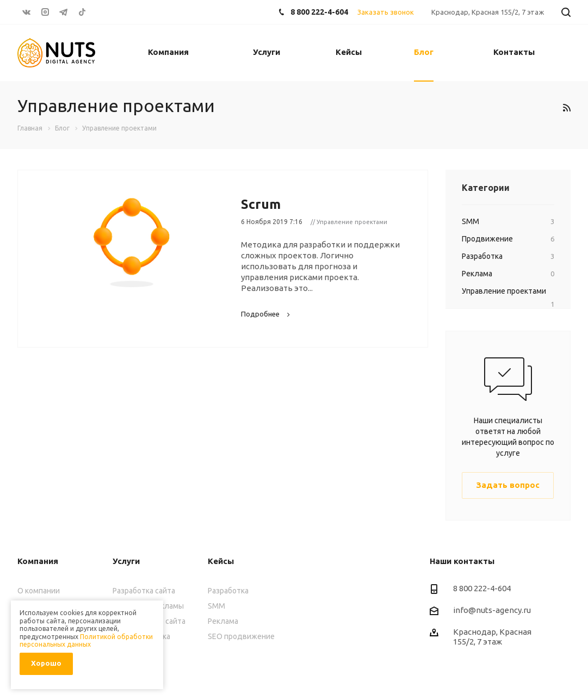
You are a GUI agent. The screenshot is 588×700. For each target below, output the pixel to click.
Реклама (223, 621)
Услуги (267, 52)
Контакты (514, 52)
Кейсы (349, 52)
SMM (216, 606)
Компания (168, 52)
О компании (39, 591)
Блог (424, 52)
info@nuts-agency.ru (492, 610)
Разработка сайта (144, 591)
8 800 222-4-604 (319, 12)
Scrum (261, 204)
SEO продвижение (241, 636)
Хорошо (46, 663)
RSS (567, 107)
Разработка (228, 591)
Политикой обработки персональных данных (86, 640)
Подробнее (267, 314)
